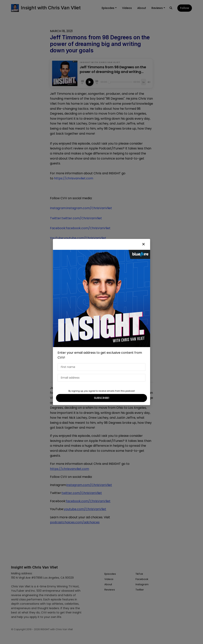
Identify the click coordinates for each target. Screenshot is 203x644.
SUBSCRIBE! (102, 398)
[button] (143, 244)
